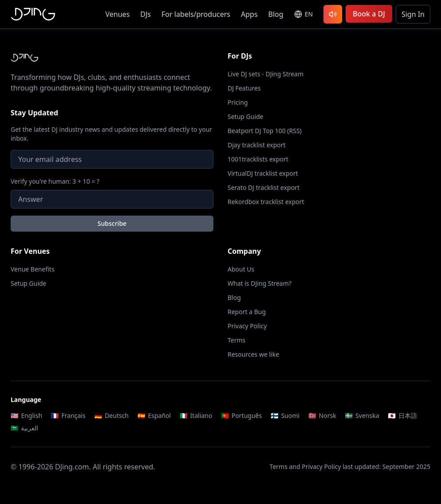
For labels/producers (196, 14)
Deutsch (112, 415)
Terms (236, 340)
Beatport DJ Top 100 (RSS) (265, 131)
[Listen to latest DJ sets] (333, 14)
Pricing (238, 102)
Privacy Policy (247, 326)
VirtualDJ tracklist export (263, 173)
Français (68, 415)
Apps (249, 14)
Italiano (196, 415)
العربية (24, 428)
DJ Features (244, 88)
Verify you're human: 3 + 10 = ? (55, 181)
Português (241, 415)
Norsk (322, 415)
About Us (241, 269)
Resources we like (253, 354)
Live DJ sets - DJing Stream (266, 74)
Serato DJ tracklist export (264, 187)
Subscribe (112, 223)
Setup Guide (246, 116)
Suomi (285, 415)
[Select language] (303, 14)
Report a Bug (247, 312)
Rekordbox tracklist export (266, 202)
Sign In (413, 14)
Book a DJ (369, 14)
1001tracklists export (258, 159)
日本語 (403, 415)
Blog (276, 14)
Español (154, 415)
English (26, 415)
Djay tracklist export (257, 145)
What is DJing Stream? (260, 283)
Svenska (362, 415)
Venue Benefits (33, 269)
